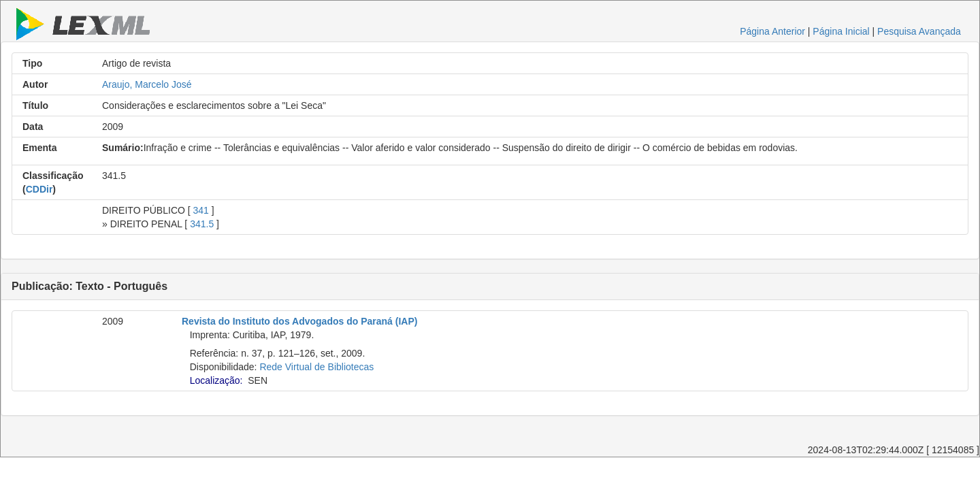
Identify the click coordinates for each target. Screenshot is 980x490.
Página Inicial (841, 31)
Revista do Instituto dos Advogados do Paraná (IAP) (299, 321)
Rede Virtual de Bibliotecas (316, 367)
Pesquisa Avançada (919, 31)
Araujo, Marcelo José (147, 84)
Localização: (216, 380)
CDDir (39, 189)
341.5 (202, 224)
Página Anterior (772, 31)
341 (201, 210)
